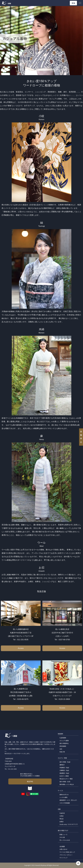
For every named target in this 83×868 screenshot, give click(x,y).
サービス (60, 791)
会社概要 (62, 846)
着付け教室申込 (64, 743)
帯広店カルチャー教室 (66, 779)
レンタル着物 (63, 797)
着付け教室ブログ (63, 830)
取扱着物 (60, 734)
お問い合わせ (63, 849)
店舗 (59, 809)
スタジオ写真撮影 (65, 803)
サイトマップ (63, 858)
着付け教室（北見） (65, 782)
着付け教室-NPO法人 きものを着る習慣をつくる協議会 (30, 775)
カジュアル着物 (64, 741)
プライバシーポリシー (66, 855)
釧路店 (61, 822)
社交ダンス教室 (64, 776)
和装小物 (62, 752)
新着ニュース (63, 834)
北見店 (61, 816)
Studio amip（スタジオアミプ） (69, 824)
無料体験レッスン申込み (67, 784)
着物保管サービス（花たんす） (69, 800)
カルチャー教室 (62, 758)
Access (21, 648)
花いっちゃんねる (65, 840)
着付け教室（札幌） (65, 762)
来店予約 (30, 781)
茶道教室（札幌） (65, 768)
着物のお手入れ (64, 795)
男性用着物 (63, 746)
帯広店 (61, 819)
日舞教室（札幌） (65, 770)
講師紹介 (62, 765)
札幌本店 (62, 813)
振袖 (73, 3)
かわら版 (62, 837)
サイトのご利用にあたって (67, 852)
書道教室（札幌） (65, 773)
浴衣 (61, 749)
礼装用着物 (63, 738)
